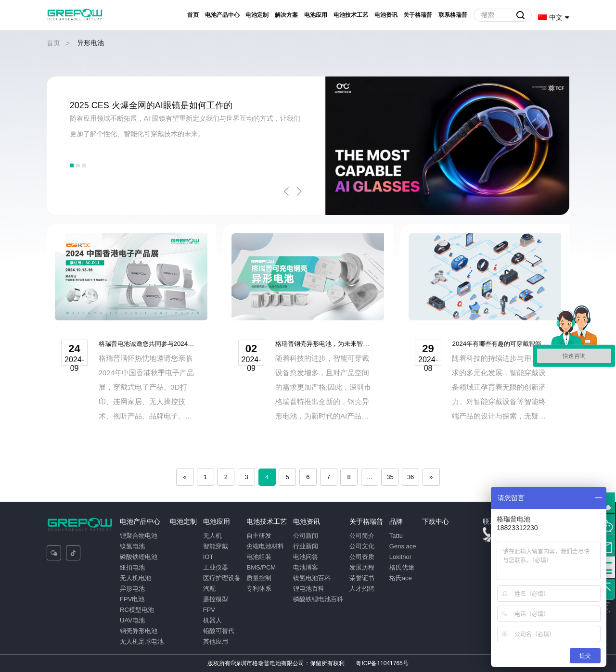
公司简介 (362, 536)
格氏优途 (402, 567)
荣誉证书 (362, 578)
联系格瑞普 (453, 15)
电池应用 (316, 15)
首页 (193, 15)
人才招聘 (362, 589)
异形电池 (132, 589)
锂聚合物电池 (139, 536)
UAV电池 (132, 620)
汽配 (209, 589)
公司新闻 (306, 536)
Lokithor (400, 557)
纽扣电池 (132, 567)
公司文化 (362, 546)
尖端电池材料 (265, 546)
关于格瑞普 (418, 15)
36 (411, 477)
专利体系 (259, 589)
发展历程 (362, 567)
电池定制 (257, 15)
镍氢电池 (132, 546)
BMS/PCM (261, 567)
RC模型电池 (137, 610)
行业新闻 (306, 546)
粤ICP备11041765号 (382, 663)
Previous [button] (286, 191)
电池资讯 (386, 15)
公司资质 (362, 557)
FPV (209, 610)
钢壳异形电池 (139, 631)
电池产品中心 (222, 15)
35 (390, 477)
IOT (208, 557)
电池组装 (259, 557)
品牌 (396, 521)
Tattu (396, 536)
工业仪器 (215, 567)
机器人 (212, 620)
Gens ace (403, 546)
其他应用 (215, 641)
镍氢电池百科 (312, 578)
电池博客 (306, 567)
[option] (308, 146)
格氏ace (401, 578)
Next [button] (299, 191)
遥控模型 (215, 599)
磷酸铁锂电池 (139, 557)
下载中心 (436, 521)
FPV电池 (132, 599)
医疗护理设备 (221, 578)
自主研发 (259, 536)
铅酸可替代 (218, 631)
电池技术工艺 (351, 15)
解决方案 (286, 15)
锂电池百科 (309, 589)
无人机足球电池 (142, 641)
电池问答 (306, 557)
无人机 (212, 536)
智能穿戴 (215, 546)
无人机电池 (135, 578)
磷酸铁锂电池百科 (318, 599)
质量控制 (259, 578)
